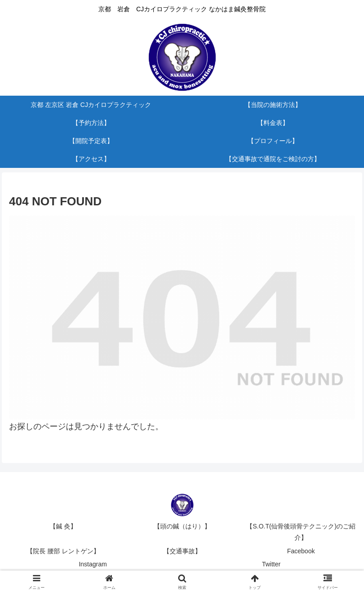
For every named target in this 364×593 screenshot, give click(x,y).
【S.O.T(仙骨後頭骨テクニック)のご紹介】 (301, 532)
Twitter (271, 564)
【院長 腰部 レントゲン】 (63, 551)
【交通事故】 (182, 551)
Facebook (301, 551)
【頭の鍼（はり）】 (182, 526)
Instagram (93, 564)
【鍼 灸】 (63, 526)
